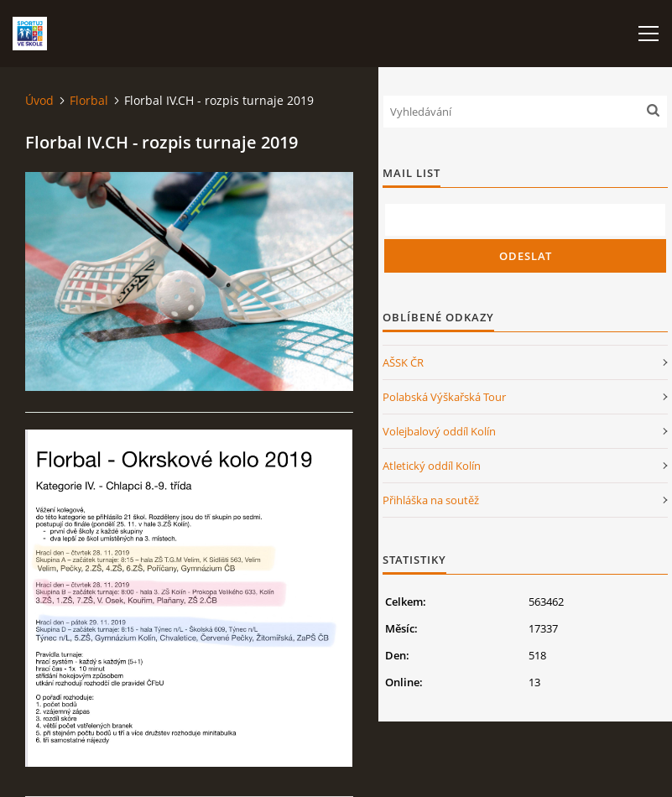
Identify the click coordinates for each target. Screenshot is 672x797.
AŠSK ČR (403, 362)
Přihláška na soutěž (431, 500)
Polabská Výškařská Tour (444, 397)
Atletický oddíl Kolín (432, 466)
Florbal (89, 100)
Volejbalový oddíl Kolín (439, 431)
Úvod (39, 100)
